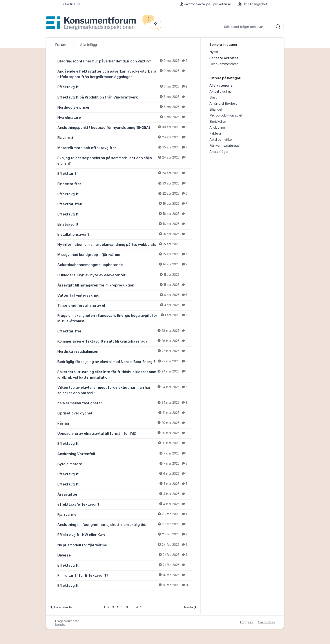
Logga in (246, 622)
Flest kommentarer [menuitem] (224, 64)
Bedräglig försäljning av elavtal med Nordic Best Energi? (125, 361)
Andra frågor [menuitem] (219, 152)
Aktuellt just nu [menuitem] (220, 91)
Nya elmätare (125, 117)
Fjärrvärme (125, 514)
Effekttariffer (125, 331)
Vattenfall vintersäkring (125, 295)
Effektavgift (125, 87)
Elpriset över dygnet (125, 413)
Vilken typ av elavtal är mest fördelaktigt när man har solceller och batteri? (125, 390)
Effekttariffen (125, 204)
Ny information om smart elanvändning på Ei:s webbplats (125, 244)
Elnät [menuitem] (213, 97)
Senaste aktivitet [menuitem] (224, 58)
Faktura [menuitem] (215, 133)
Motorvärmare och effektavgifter (125, 148)
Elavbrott (125, 137)
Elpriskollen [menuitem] (218, 122)
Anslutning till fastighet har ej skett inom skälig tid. (125, 524)
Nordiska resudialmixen (125, 351)
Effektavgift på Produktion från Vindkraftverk (125, 97)
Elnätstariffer (125, 184)
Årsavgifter (125, 494)
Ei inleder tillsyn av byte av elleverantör (125, 275)
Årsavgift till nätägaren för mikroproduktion (125, 285)
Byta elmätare (125, 464)
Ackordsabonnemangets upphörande (125, 265)
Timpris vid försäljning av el (125, 305)
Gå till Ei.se (72, 4)
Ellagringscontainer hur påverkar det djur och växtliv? (125, 61)
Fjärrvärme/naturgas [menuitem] (224, 146)
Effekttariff (125, 173)
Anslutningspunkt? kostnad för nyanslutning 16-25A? (125, 127)
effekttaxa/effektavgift (125, 504)
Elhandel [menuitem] (216, 109)
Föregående (63, 607)
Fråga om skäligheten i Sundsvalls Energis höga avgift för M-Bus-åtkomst (125, 318)
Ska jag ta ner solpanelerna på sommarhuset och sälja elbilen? (125, 160)
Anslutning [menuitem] (217, 128)
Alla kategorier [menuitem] (222, 86)
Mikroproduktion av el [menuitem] (226, 115)
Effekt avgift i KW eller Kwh (125, 535)
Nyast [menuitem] (214, 52)
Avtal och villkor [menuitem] (221, 140)
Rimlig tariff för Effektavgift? (125, 575)
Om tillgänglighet (253, 4)
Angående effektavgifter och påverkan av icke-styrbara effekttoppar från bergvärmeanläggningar (125, 74)
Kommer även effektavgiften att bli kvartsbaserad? (125, 341)
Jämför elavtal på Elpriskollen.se (205, 4)
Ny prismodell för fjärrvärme (125, 545)
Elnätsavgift (125, 224)
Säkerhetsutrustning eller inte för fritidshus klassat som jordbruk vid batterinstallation (125, 374)
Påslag (125, 423)
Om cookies (266, 622)
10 (142, 607)
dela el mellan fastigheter (125, 403)
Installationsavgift (125, 234)
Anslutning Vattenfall (125, 454)
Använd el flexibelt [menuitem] (223, 104)
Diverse (125, 555)
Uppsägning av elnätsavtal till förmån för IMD (125, 433)
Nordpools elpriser (125, 107)
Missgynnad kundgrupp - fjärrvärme (125, 254)
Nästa (188, 607)
